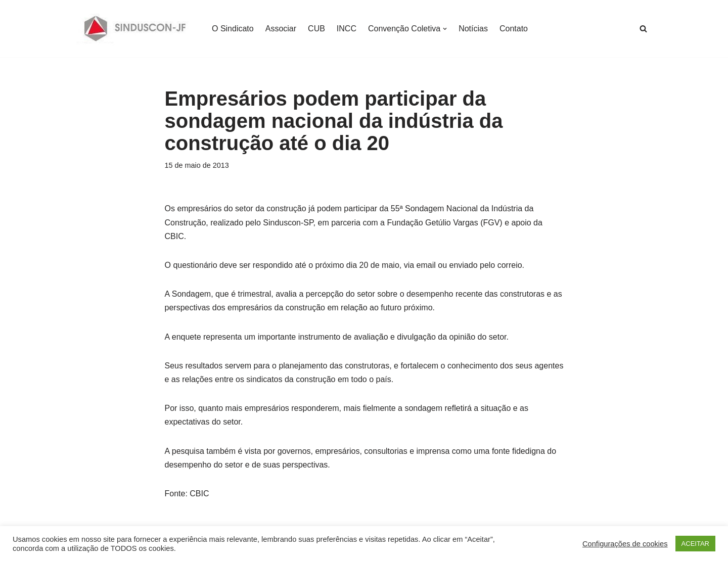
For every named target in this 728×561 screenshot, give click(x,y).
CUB (316, 29)
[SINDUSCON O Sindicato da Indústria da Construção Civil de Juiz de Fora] (135, 29)
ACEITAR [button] (695, 544)
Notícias (473, 29)
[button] (445, 29)
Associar (281, 29)
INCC (347, 29)
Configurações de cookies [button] (625, 544)
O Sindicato (233, 29)
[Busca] (643, 29)
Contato (514, 29)
